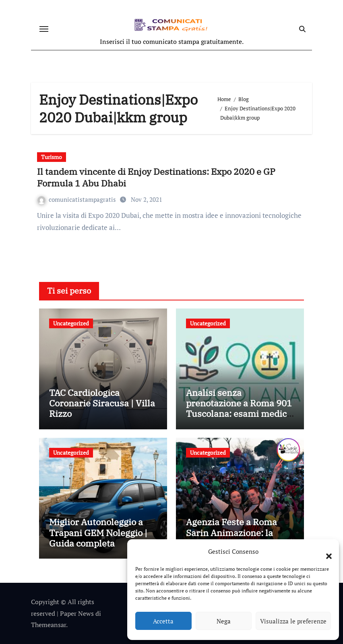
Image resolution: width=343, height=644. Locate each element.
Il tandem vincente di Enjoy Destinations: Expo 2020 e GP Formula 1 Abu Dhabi (156, 177)
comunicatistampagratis (77, 199)
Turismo (52, 157)
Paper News (77, 613)
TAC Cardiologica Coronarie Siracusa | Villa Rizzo (102, 403)
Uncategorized (71, 323)
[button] (325, 551)
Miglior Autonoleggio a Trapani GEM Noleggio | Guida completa (98, 532)
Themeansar (49, 625)
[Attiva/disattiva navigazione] (44, 29)
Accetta (163, 621)
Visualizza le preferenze (293, 621)
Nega (224, 621)
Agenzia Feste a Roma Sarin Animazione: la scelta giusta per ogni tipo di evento (239, 538)
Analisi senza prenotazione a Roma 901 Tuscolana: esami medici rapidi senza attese (239, 408)
